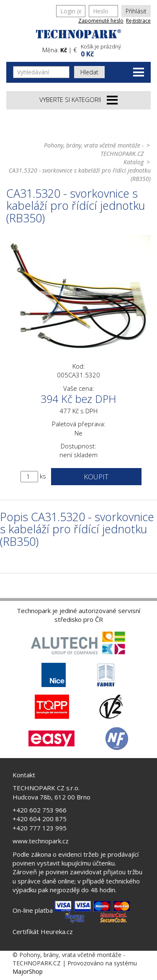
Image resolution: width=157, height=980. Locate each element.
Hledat (89, 72)
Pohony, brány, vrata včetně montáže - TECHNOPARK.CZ (94, 149)
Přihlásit (136, 11)
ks (43, 476)
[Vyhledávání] (41, 72)
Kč (64, 50)
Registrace (138, 21)
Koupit (96, 477)
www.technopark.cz (41, 841)
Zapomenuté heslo (101, 21)
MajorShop (28, 971)
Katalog (134, 162)
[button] (115, 50)
